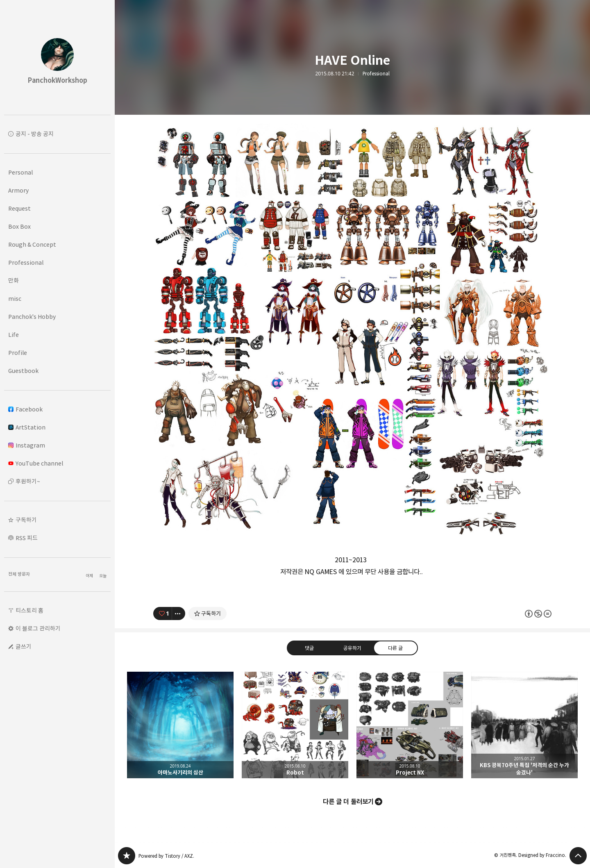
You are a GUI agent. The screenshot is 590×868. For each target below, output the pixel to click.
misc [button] (15, 299)
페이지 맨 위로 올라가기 (578, 856)
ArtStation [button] (27, 427)
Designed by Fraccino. (542, 855)
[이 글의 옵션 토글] (179, 614)
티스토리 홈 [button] (29, 610)
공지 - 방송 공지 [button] (35, 134)
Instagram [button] (27, 445)
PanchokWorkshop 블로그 (127, 856)
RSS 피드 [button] (27, 538)
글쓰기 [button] (24, 646)
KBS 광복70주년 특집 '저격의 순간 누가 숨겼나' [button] (524, 725)
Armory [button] (18, 190)
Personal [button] (20, 172)
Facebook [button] (25, 409)
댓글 (309, 648)
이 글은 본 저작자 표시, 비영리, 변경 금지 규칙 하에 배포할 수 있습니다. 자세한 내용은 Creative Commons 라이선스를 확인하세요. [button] (538, 614)
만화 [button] (14, 281)
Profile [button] (18, 353)
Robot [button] (295, 725)
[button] (57, 520)
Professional (376, 74)
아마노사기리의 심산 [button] (180, 725)
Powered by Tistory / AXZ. (166, 856)
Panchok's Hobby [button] (32, 317)
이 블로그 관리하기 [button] (38, 628)
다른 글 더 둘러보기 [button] (348, 802)
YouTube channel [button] (36, 463)
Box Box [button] (19, 226)
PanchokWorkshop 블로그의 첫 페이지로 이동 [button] (57, 57)
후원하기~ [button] (28, 481)
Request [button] (19, 208)
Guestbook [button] (23, 371)
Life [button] (14, 335)
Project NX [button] (410, 725)
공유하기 (352, 648)
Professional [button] (26, 262)
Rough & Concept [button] (32, 244)
